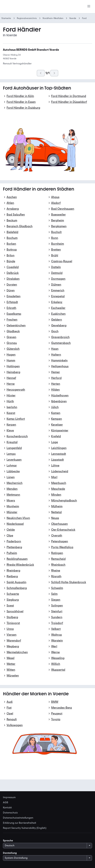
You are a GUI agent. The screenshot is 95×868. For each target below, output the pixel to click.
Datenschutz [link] (10, 813)
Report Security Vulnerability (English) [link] (25, 828)
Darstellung (10, 853)
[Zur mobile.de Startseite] (30, 7)
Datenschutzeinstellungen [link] (18, 818)
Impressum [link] (9, 797)
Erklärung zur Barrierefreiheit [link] (20, 823)
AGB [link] (5, 803)
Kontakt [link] (7, 808)
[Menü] (89, 7)
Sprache (8, 841)
